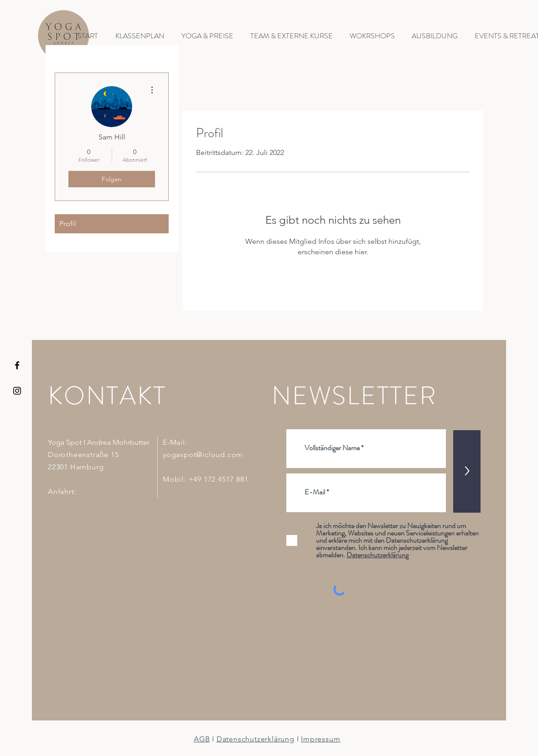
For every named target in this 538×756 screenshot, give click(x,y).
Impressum (321, 739)
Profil (68, 224)
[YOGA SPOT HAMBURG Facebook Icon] (17, 365)
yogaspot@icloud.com (203, 455)
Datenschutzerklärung (256, 739)
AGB (202, 739)
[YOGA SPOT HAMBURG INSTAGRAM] (17, 391)
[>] (467, 471)
